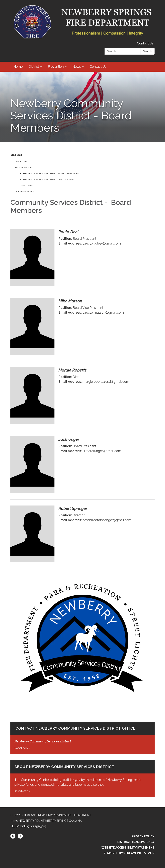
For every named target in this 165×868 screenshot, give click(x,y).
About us (21, 161)
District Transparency (136, 842)
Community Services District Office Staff (47, 179)
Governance (24, 167)
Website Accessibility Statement (128, 848)
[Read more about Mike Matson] (82, 326)
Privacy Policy (143, 836)
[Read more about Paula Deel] (82, 257)
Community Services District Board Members (49, 173)
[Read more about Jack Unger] (82, 465)
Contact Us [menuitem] (98, 67)
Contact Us (145, 43)
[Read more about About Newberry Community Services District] (82, 779)
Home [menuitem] (18, 67)
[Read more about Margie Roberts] (82, 395)
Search (148, 51)
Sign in (149, 853)
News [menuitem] (77, 67)
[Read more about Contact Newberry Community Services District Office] (82, 666)
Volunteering (25, 191)
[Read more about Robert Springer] (82, 534)
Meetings (26, 185)
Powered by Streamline (123, 853)
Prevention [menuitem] (56, 67)
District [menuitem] (34, 67)
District (16, 155)
